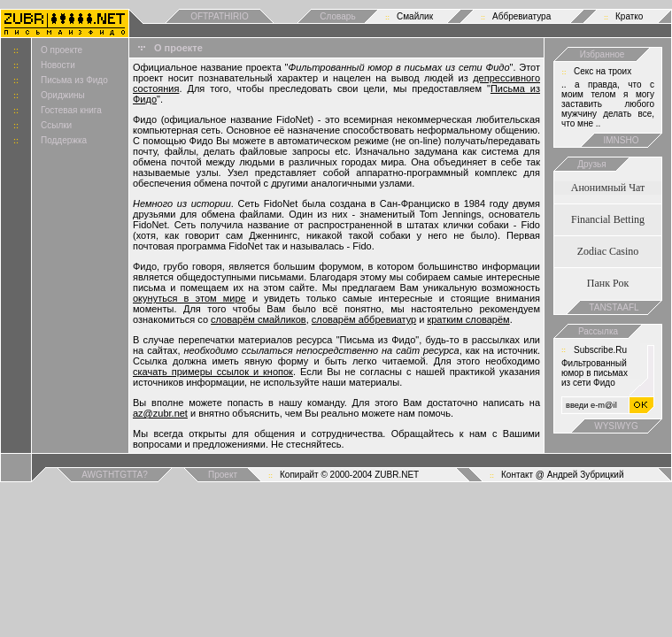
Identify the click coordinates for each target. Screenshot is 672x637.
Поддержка (64, 140)
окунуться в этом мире (189, 298)
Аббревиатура (521, 16)
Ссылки (56, 125)
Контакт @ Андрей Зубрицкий (563, 475)
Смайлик (415, 16)
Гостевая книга (71, 110)
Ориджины (63, 95)
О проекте (62, 50)
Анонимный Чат (608, 188)
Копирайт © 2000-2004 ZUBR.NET (349, 475)
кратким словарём (468, 319)
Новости (58, 65)
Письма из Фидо (74, 80)
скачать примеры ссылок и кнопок (213, 372)
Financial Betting (608, 219)
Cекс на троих (602, 71)
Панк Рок (608, 283)
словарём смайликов (259, 319)
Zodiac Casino (608, 251)
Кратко (629, 16)
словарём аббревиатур (364, 319)
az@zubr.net (160, 413)
